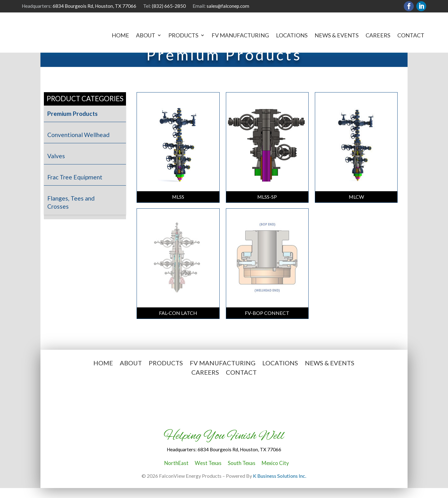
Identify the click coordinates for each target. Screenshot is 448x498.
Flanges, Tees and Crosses (71, 213)
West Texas (208, 473)
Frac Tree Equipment (75, 187)
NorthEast (176, 473)
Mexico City (275, 473)
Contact (411, 36)
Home (120, 36)
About (146, 36)
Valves (56, 166)
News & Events (337, 36)
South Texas (242, 473)
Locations (292, 36)
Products (183, 36)
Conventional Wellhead (78, 145)
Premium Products (72, 124)
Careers (378, 36)
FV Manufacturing (240, 36)
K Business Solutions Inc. (280, 486)
